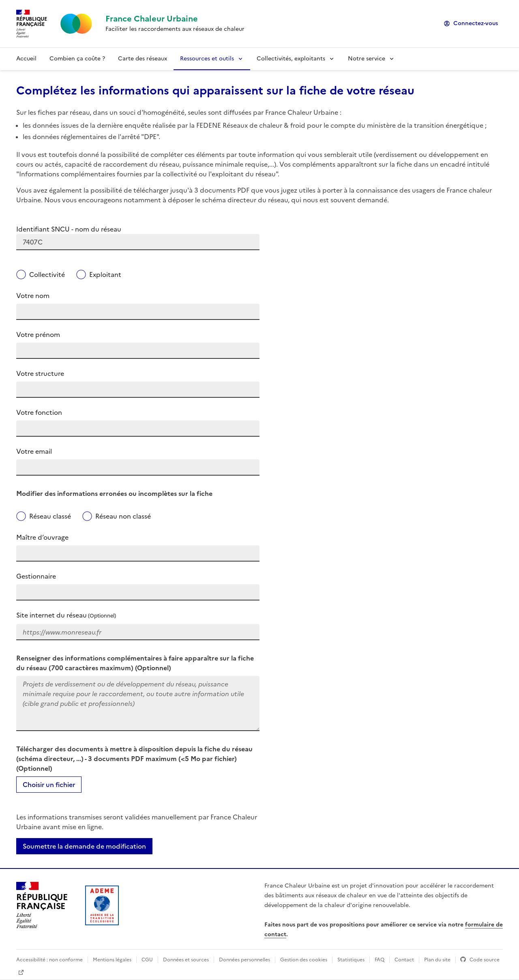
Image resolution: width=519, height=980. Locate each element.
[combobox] (138, 242)
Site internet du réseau (66, 615)
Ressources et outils (207, 59)
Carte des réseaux (143, 59)
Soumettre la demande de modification (84, 846)
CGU (147, 960)
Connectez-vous (476, 23)
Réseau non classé (123, 516)
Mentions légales (112, 960)
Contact (404, 960)
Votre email (34, 451)
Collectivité (47, 274)
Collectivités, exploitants (291, 59)
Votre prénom (38, 335)
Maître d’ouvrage (42, 537)
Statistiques (351, 960)
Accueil (26, 59)
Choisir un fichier (49, 785)
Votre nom (33, 296)
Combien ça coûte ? (77, 59)
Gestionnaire (36, 576)
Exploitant (105, 274)
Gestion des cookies (304, 960)
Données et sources (186, 960)
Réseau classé (50, 516)
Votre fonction (39, 412)
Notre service (367, 59)
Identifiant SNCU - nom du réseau (69, 229)
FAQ (380, 960)
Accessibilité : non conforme (49, 960)
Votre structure (40, 373)
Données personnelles (244, 960)
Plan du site (437, 960)
